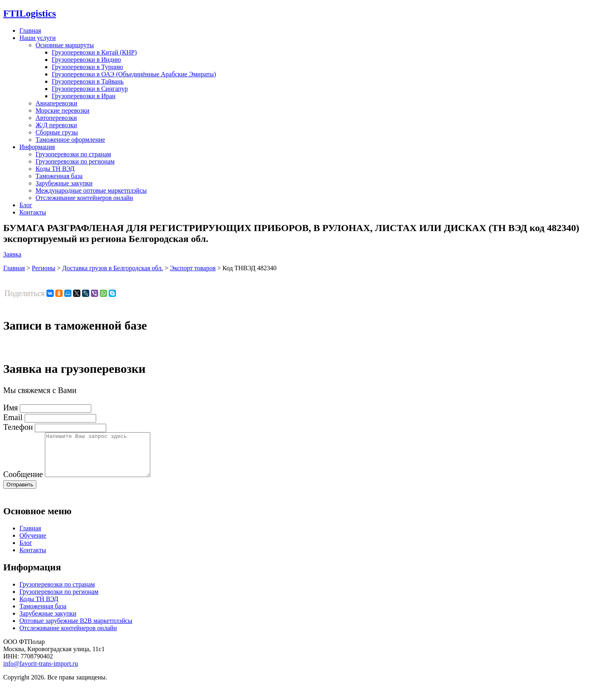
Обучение (33, 544)
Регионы (44, 268)
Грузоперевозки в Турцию (87, 67)
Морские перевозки (62, 110)
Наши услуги (38, 38)
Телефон (18, 427)
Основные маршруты (65, 45)
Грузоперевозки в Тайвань (88, 81)
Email (13, 417)
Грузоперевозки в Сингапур (90, 89)
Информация (37, 147)
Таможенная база (59, 176)
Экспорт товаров (193, 268)
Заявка (12, 254)
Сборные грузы (57, 132)
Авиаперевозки (56, 103)
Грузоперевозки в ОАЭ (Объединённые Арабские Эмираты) (134, 74)
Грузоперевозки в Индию (86, 60)
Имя (11, 408)
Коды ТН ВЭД (55, 169)
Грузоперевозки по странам (73, 154)
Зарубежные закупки (64, 183)
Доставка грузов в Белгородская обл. (113, 268)
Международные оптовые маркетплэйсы (91, 190)
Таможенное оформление (70, 140)
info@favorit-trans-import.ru (41, 672)
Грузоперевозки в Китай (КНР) (94, 52)
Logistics (30, 13)
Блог (26, 205)
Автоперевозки (56, 118)
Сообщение (23, 483)
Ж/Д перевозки (56, 125)
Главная (30, 30)
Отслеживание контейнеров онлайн (84, 198)
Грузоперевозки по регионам (75, 161)
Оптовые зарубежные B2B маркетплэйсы (76, 629)
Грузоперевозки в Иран (84, 96)
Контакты (33, 212)
